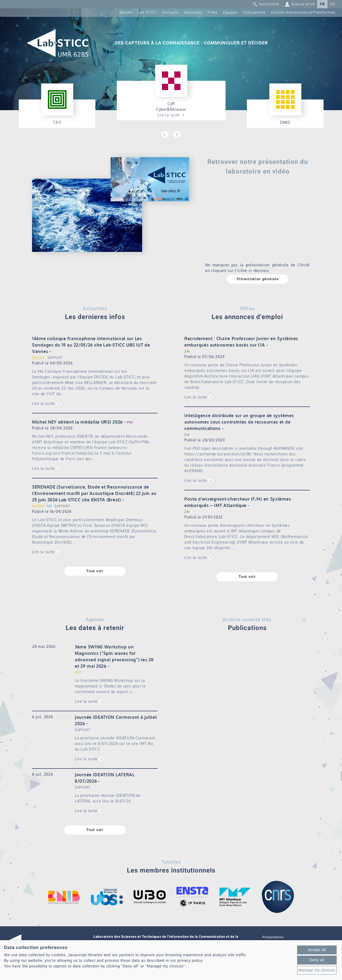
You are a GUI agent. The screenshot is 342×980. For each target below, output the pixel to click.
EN (333, 4)
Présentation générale (258, 279)
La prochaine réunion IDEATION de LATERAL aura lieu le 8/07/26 (108, 798)
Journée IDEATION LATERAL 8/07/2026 (105, 778)
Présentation (273, 937)
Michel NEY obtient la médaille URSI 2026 (77, 422)
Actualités (193, 12)
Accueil (126, 12)
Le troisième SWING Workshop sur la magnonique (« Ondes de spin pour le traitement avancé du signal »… (110, 686)
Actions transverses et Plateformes (303, 12)
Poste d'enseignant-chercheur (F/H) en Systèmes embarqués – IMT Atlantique (238, 502)
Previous (165, 135)
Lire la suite (168, 115)
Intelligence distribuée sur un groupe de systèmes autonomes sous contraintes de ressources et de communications (239, 422)
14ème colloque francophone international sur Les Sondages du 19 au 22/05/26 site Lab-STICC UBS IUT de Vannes (91, 345)
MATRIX (38, 506)
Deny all (317, 960)
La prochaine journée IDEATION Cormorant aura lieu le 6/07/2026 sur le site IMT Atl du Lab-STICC (115, 743)
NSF (78, 672)
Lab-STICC (147, 12)
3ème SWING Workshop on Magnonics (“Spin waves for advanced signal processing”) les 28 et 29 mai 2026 (114, 656)
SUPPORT (55, 358)
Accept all (317, 950)
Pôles (213, 12)
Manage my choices (317, 970)
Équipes (230, 12)
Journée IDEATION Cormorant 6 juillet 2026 (116, 720)
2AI (187, 351)
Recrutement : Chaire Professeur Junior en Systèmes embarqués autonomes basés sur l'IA (241, 342)
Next (177, 135)
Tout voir (95, 571)
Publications (254, 12)
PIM (130, 422)
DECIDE (38, 358)
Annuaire (170, 12)
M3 (49, 506)
